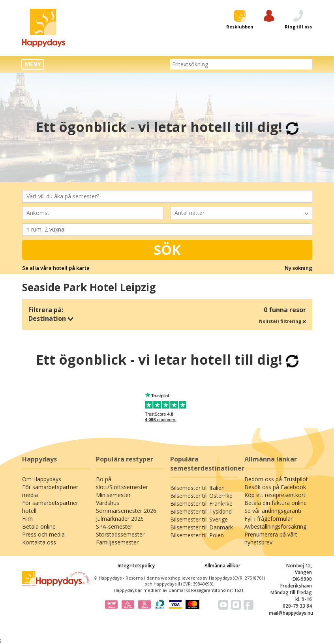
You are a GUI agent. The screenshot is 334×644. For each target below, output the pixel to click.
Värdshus (108, 503)
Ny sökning (298, 268)
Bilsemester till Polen (197, 535)
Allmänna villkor (222, 566)
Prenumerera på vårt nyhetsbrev (271, 538)
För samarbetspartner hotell (50, 507)
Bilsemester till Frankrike (201, 504)
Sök (167, 250)
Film (27, 519)
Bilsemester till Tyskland (201, 511)
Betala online (39, 526)
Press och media (43, 534)
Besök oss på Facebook (275, 487)
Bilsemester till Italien (197, 488)
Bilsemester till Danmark (202, 527)
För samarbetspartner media (50, 491)
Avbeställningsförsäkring (275, 526)
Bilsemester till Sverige (199, 519)
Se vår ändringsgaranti (273, 511)
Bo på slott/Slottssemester (122, 483)
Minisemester (113, 495)
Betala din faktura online (276, 503)
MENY (33, 64)
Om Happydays (42, 479)
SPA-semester (114, 526)
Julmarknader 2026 (120, 519)
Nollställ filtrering (282, 321)
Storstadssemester (120, 534)
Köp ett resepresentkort (275, 495)
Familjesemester (117, 542)
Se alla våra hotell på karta (56, 268)
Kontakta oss (39, 542)
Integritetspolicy (136, 566)
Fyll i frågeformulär (268, 519)
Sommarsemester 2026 (126, 511)
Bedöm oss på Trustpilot (276, 479)
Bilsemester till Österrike (201, 496)
